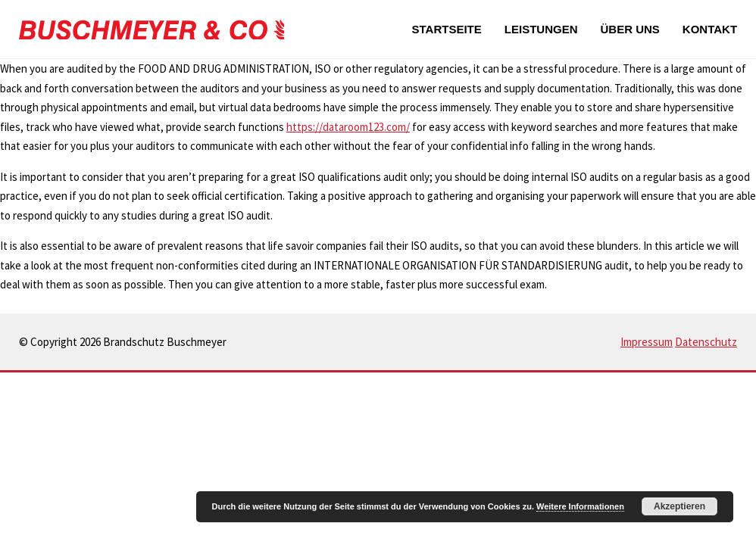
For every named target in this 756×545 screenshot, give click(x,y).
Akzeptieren (679, 506)
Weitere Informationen (580, 506)
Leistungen (541, 29)
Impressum (647, 342)
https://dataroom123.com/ (348, 127)
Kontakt (710, 29)
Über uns (629, 29)
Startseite (447, 29)
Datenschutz (706, 342)
